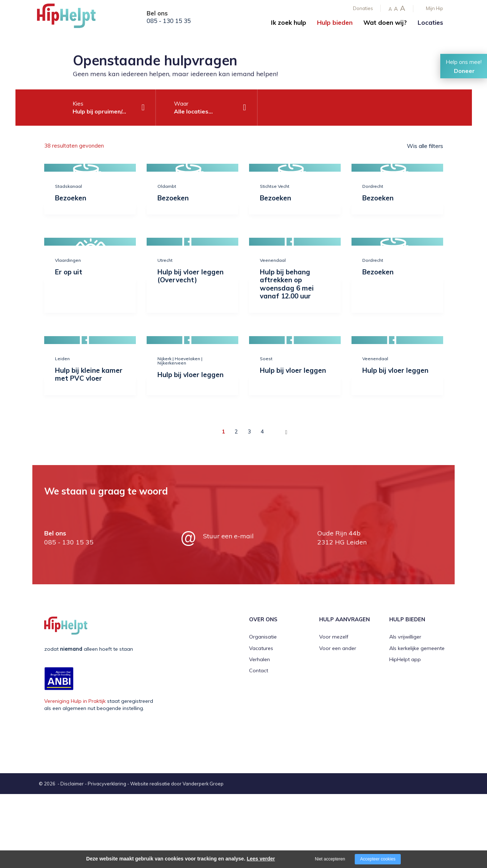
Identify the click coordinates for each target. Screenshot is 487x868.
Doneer (464, 71)
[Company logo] (73, 18)
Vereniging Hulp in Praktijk (75, 701)
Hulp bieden (335, 22)
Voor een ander (338, 648)
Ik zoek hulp (289, 22)
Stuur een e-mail (228, 536)
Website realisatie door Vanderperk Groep (177, 784)
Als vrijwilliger (405, 637)
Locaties (430, 22)
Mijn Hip (435, 8)
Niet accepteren (330, 859)
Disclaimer (72, 784)
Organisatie (263, 637)
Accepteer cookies (378, 859)
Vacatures (261, 648)
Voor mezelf (334, 637)
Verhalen (259, 659)
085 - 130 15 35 (169, 21)
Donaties (363, 8)
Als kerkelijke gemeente (417, 648)
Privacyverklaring (107, 784)
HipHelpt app (405, 659)
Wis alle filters (425, 146)
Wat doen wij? (385, 22)
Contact (259, 670)
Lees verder (261, 859)
